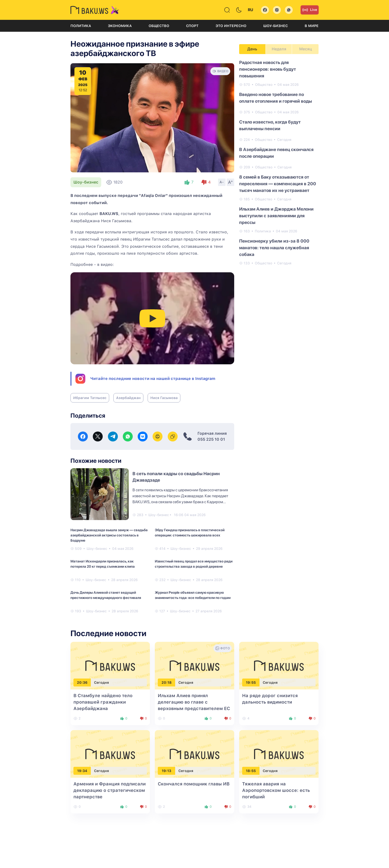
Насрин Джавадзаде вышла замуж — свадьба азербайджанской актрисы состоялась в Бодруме (109, 535)
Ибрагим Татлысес (90, 398)
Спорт (192, 26)
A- (222, 182)
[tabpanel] (279, 162)
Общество (159, 26)
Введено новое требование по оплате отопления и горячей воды (276, 98)
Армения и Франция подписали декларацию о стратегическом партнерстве (110, 790)
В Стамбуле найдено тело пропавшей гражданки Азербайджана (103, 702)
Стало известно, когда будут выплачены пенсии (270, 125)
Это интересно (231, 26)
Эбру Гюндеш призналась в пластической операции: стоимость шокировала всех (190, 533)
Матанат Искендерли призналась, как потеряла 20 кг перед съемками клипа (103, 564)
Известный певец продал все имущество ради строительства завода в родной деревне (194, 564)
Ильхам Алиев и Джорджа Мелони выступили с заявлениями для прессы (276, 216)
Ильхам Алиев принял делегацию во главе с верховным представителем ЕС (194, 702)
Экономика (120, 26)
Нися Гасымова (164, 398)
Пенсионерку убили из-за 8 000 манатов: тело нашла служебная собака (274, 248)
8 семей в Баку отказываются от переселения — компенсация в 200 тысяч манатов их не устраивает (278, 184)
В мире (312, 26)
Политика (81, 26)
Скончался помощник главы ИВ (194, 784)
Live (310, 10)
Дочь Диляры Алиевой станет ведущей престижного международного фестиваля (106, 595)
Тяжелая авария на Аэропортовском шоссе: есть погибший (276, 790)
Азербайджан (128, 398)
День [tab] (252, 49)
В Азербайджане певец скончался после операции (276, 153)
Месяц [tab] (306, 49)
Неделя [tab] (279, 49)
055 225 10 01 (211, 439)
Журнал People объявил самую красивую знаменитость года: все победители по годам (193, 595)
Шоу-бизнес (276, 26)
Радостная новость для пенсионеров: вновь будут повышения (268, 69)
